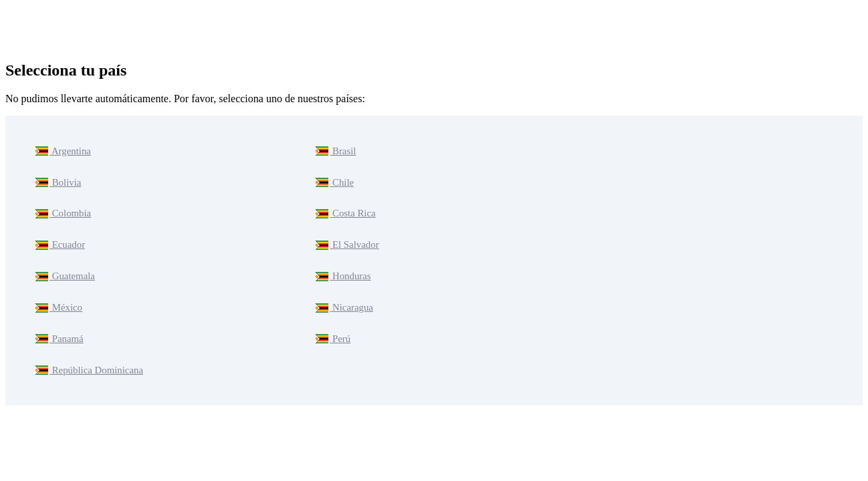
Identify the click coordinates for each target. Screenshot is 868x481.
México (58, 286)
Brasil (335, 149)
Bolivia (57, 177)
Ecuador (59, 231)
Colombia (62, 204)
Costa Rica (344, 204)
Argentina (62, 149)
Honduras (342, 259)
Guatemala (64, 259)
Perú (332, 314)
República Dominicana (86, 341)
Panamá (58, 314)
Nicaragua (343, 286)
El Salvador (345, 231)
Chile (334, 177)
